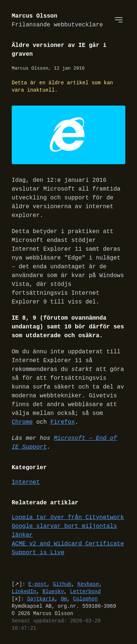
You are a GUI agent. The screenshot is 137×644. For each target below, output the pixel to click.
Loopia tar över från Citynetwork (68, 518)
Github (62, 584)
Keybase (88, 584)
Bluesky (53, 592)
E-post (38, 584)
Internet (26, 483)
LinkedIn (24, 592)
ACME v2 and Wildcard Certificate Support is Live (68, 549)
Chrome (22, 423)
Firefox (63, 423)
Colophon (85, 599)
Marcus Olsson (57, 21)
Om (64, 599)
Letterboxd (85, 592)
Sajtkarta (41, 599)
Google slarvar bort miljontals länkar (64, 531)
